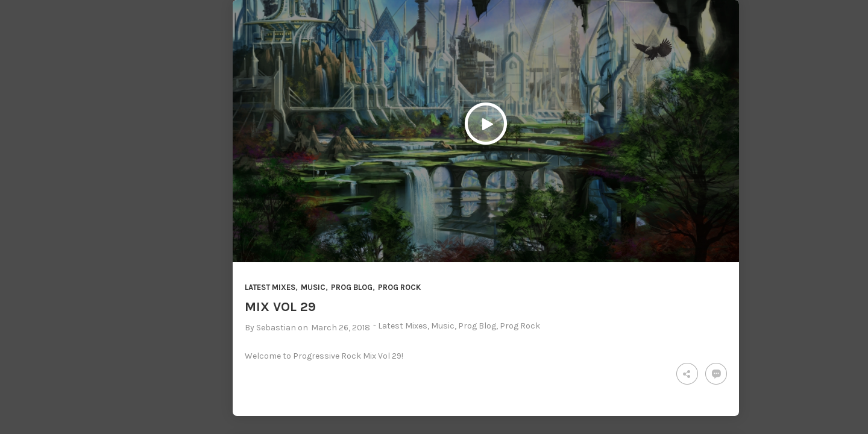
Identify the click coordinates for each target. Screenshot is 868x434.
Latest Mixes (270, 287)
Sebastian (276, 328)
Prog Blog (352, 287)
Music (313, 287)
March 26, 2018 (341, 328)
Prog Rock (399, 287)
